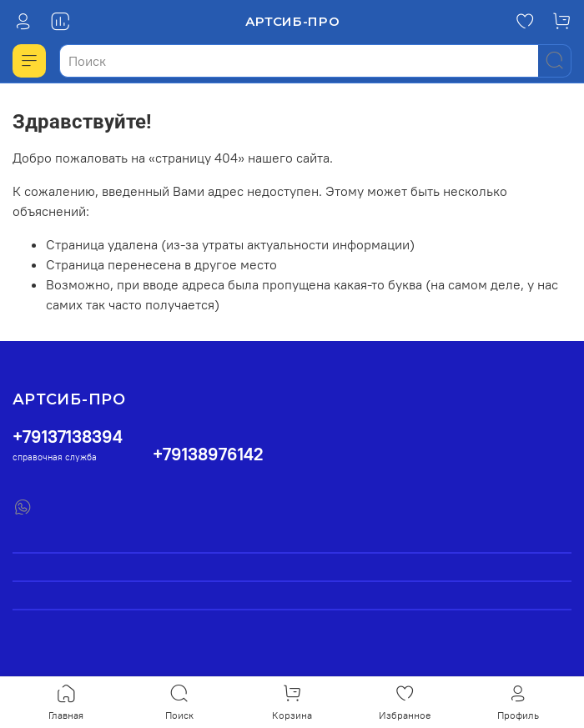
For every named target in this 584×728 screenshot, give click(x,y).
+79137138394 (68, 437)
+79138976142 (208, 454)
